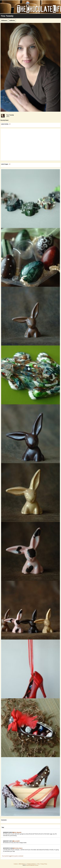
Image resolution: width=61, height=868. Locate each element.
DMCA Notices (22, 864)
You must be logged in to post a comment (13, 856)
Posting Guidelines (31, 864)
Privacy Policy (44, 864)
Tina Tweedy (10, 115)
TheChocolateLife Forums (32, 865)
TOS (38, 864)
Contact (16, 864)
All (10, 124)
